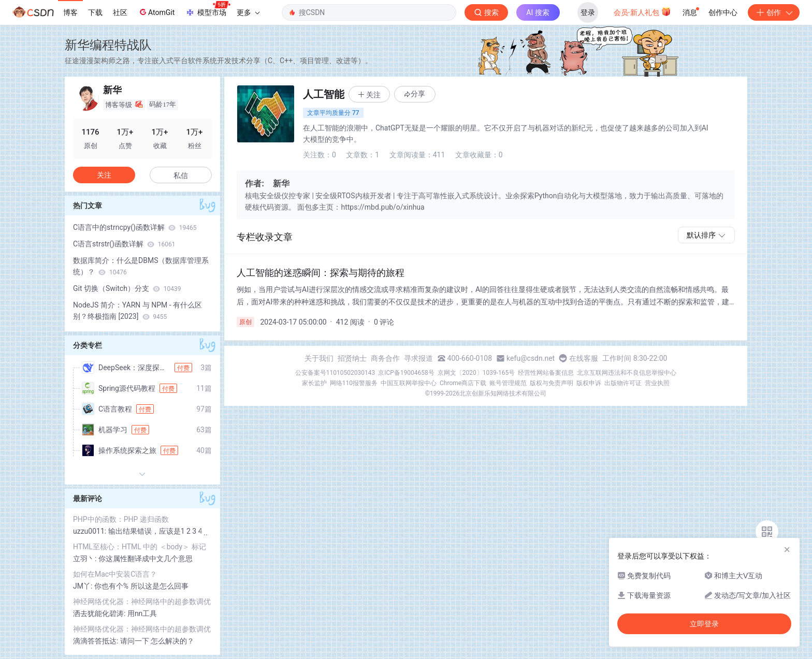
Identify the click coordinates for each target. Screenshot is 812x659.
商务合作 (385, 358)
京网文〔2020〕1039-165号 (476, 373)
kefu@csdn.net (531, 358)
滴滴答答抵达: (97, 641)
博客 (70, 12)
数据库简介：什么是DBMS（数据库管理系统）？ (141, 266)
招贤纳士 (352, 358)
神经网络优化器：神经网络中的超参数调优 (142, 602)
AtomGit (156, 12)
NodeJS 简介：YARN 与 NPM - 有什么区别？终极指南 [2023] (137, 311)
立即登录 (704, 624)
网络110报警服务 (354, 383)
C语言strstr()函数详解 (124, 244)
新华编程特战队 (108, 45)
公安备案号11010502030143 (335, 373)
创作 (774, 12)
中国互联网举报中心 (409, 383)
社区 (120, 12)
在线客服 (584, 358)
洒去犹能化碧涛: (100, 613)
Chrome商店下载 (463, 383)
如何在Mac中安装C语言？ (115, 574)
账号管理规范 (508, 383)
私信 (181, 175)
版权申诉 (589, 383)
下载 (95, 12)
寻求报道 (418, 358)
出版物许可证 (623, 383)
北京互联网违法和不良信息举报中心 (627, 373)
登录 (588, 12)
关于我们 (319, 358)
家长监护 (314, 383)
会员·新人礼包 (642, 11)
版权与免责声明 (552, 383)
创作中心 (723, 12)
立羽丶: (86, 559)
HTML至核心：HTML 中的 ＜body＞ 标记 (140, 547)
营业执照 (657, 383)
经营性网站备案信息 (546, 373)
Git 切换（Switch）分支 (127, 288)
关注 (104, 175)
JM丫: (84, 586)
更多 (248, 12)
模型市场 (208, 9)
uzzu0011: (91, 531)
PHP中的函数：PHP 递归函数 (121, 519)
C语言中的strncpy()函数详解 (135, 227)
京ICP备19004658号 (406, 373)
